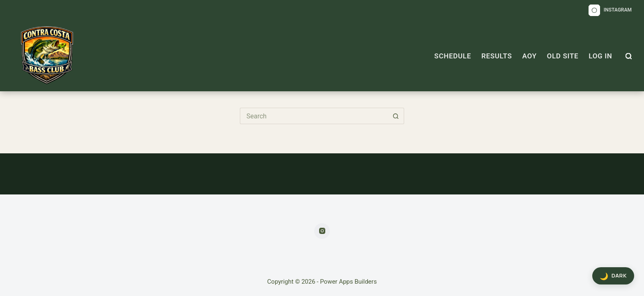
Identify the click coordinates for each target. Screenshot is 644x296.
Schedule (453, 56)
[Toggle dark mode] (613, 276)
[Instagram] (610, 10)
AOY (530, 56)
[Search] (629, 56)
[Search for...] (314, 116)
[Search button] (396, 116)
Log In (600, 56)
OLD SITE (563, 56)
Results (497, 56)
